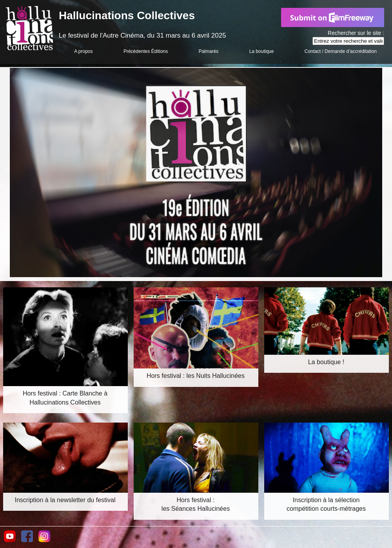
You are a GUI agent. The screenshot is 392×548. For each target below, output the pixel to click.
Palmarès (209, 51)
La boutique (262, 51)
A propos (83, 51)
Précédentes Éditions (146, 51)
